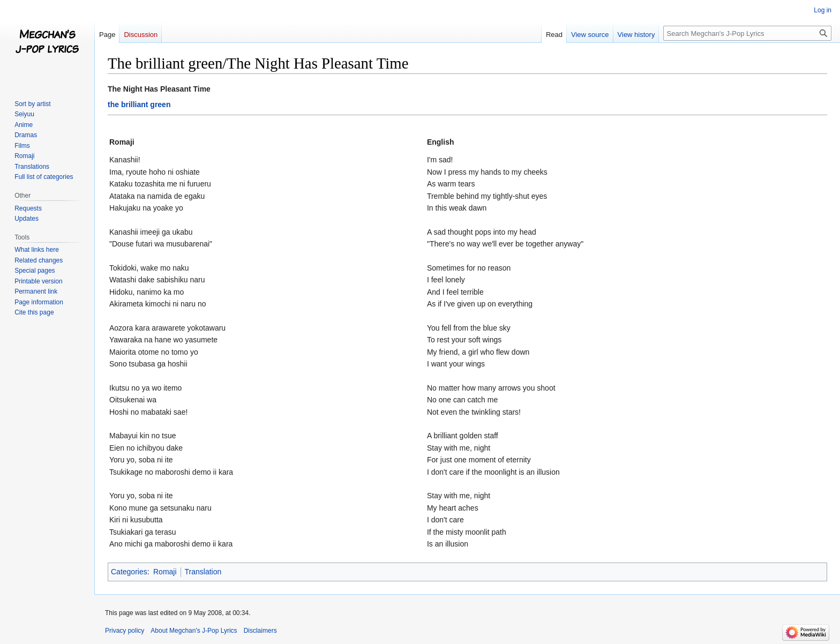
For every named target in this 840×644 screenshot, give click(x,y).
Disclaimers (260, 631)
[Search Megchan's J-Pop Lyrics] (747, 33)
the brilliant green (139, 104)
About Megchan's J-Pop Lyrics (194, 631)
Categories (129, 572)
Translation (203, 572)
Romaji (165, 572)
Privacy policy (125, 631)
